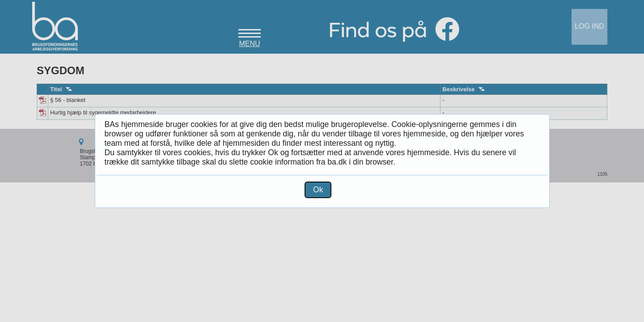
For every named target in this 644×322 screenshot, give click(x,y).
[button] (318, 190)
